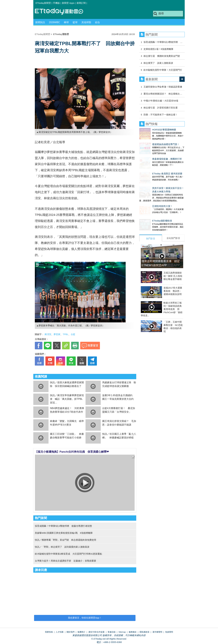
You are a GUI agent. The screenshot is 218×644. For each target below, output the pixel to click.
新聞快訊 (40, 22)
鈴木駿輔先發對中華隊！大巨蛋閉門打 (163, 70)
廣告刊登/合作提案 (97, 632)
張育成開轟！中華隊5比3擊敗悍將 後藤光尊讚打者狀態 (63, 526)
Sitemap (122, 632)
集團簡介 (81, 632)
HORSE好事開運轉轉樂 (151, 130)
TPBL (66, 334)
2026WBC (54, 22)
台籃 (73, 334)
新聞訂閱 (81, 3)
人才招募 (60, 632)
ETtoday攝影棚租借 (149, 206)
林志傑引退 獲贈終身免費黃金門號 (162, 56)
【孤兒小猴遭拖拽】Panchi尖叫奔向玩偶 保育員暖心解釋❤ (72, 452)
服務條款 (133, 632)
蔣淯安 (48, 334)
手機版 (56, 3)
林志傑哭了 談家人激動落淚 (158, 63)
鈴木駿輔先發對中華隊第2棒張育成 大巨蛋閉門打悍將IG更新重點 (68, 554)
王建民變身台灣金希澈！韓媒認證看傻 (163, 87)
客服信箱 (112, 632)
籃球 (75, 22)
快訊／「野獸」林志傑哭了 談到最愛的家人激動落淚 (62, 547)
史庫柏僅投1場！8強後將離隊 (158, 49)
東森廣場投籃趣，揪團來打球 (154, 153)
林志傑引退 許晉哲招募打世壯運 (161, 108)
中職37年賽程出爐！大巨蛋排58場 (161, 101)
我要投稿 (49, 632)
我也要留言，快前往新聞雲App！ (85, 618)
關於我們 (71, 632)
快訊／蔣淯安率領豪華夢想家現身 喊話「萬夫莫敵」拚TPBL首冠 (67, 399)
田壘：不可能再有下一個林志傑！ (161, 115)
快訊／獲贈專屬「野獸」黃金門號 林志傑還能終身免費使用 (65, 540)
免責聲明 (169, 632)
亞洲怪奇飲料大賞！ (149, 194)
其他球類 (86, 22)
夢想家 (57, 334)
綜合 (97, 22)
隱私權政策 (145, 632)
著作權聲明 (157, 632)
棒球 (66, 22)
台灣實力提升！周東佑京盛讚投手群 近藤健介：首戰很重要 (65, 561)
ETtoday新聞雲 (43, 3)
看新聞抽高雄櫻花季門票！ (153, 141)
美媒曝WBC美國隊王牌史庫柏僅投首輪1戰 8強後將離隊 (64, 533)
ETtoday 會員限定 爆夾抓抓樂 (154, 164)
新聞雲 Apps (68, 3)
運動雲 (61, 12)
